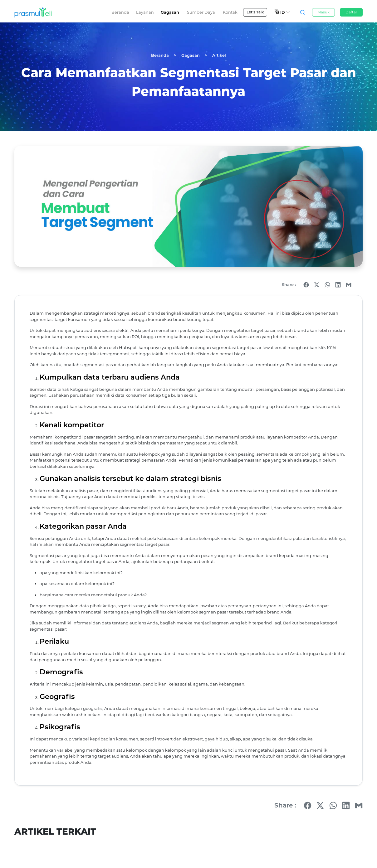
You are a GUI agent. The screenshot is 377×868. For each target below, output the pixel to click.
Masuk (323, 12)
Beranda (120, 12)
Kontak (230, 12)
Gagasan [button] (170, 12)
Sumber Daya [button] (201, 12)
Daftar (351, 12)
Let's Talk (255, 12)
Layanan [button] (145, 12)
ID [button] (282, 12)
